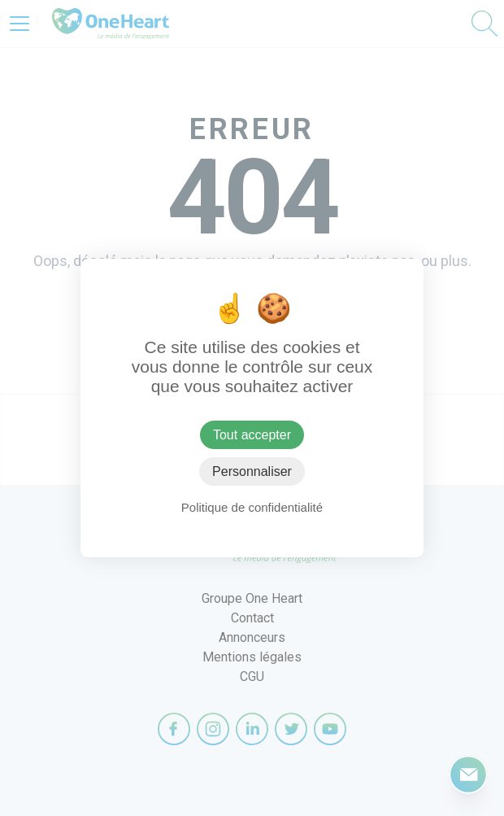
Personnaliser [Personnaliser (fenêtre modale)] (252, 471)
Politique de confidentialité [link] (252, 507)
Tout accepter (252, 435)
